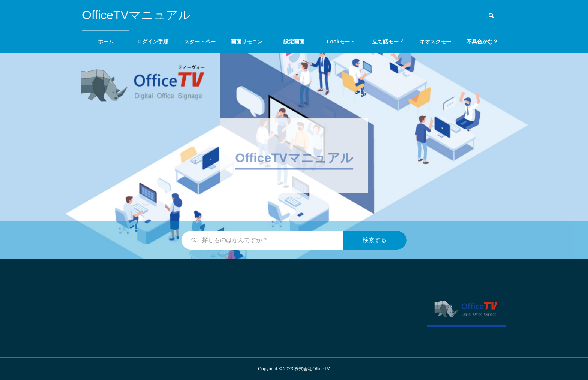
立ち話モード (388, 42)
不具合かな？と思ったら (482, 46)
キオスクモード (435, 46)
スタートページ (200, 46)
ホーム (106, 42)
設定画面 (294, 42)
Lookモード (341, 42)
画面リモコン (247, 42)
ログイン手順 (153, 42)
